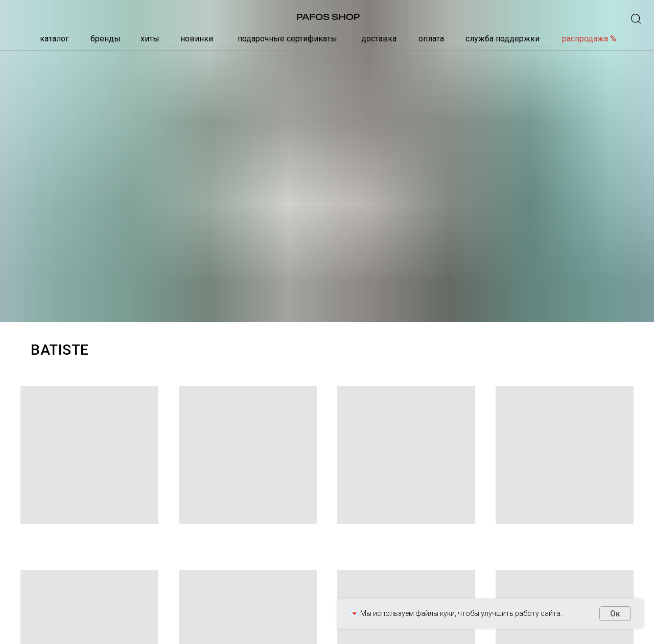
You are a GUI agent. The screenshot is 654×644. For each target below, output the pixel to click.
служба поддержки (503, 39)
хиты (150, 39)
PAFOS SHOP (328, 17)
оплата (431, 39)
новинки (197, 39)
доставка (379, 39)
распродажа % (589, 39)
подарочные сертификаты (287, 39)
